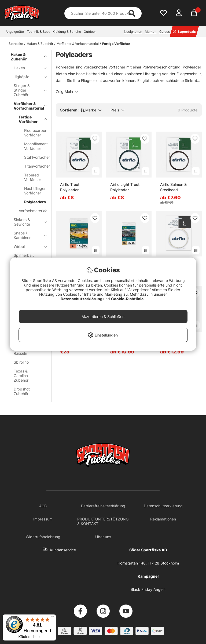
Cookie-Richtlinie (128, 299)
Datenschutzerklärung (82, 299)
